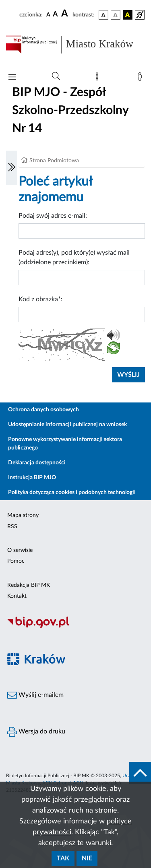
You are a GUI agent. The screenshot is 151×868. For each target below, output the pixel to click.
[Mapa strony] (99, 78)
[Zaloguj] (141, 78)
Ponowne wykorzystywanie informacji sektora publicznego (65, 444)
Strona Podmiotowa (54, 161)
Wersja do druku (36, 732)
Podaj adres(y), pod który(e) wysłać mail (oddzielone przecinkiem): (74, 257)
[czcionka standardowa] (48, 14)
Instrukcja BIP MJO (32, 478)
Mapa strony (23, 515)
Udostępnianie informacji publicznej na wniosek (67, 425)
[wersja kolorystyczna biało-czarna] (116, 15)
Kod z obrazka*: (40, 299)
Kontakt (17, 596)
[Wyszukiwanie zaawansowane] (56, 76)
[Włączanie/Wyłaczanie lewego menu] (12, 168)
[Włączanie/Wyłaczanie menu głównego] (12, 78)
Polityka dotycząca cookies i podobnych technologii (72, 492)
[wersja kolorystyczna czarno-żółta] (128, 15)
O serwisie (20, 550)
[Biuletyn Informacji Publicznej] (75, 627)
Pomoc (16, 561)
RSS (12, 527)
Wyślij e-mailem (35, 695)
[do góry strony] (140, 773)
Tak (63, 858)
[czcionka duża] (66, 14)
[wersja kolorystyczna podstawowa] (103, 15)
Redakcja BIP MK (29, 585)
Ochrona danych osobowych (43, 410)
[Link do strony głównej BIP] (75, 45)
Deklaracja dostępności (37, 463)
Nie (87, 858)
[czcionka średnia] (55, 15)
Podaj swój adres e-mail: (53, 216)
